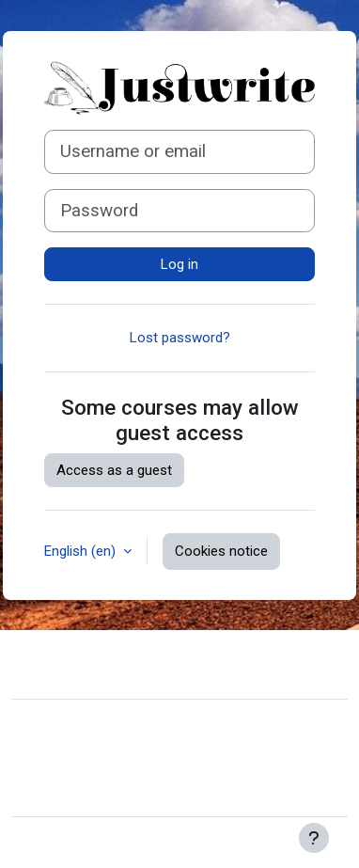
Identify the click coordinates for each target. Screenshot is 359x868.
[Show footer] (314, 838)
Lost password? (180, 338)
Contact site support (115, 662)
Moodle (125, 843)
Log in (179, 264)
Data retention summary (101, 762)
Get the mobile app (85, 790)
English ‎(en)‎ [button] (82, 551)
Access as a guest (114, 470)
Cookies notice (221, 551)
